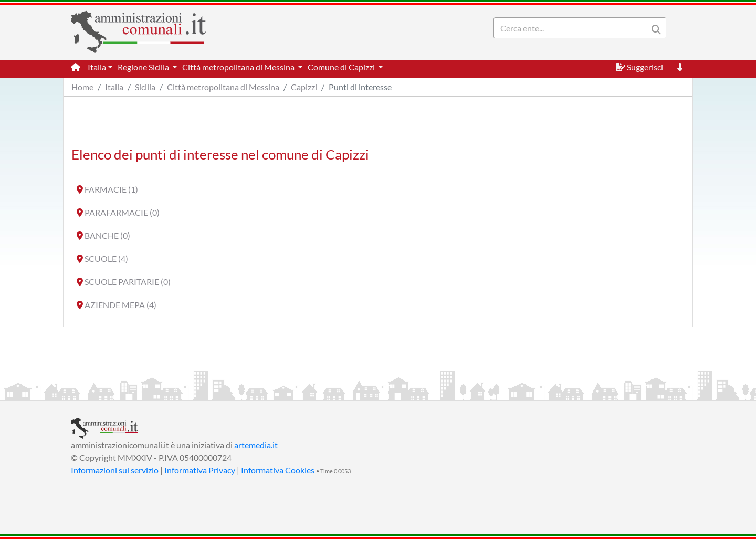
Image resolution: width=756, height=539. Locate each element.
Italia (114, 87)
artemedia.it (256, 445)
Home (82, 87)
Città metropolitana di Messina (223, 87)
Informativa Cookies (278, 470)
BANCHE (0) (107, 235)
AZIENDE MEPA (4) (120, 305)
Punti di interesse (360, 87)
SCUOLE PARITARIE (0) (128, 282)
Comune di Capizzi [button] (342, 67)
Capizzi (304, 87)
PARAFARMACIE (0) (122, 212)
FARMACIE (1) (111, 189)
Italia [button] (97, 67)
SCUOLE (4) (106, 258)
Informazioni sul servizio (115, 470)
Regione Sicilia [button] (144, 67)
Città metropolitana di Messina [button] (239, 67)
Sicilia (145, 87)
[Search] (573, 28)
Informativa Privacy (200, 470)
